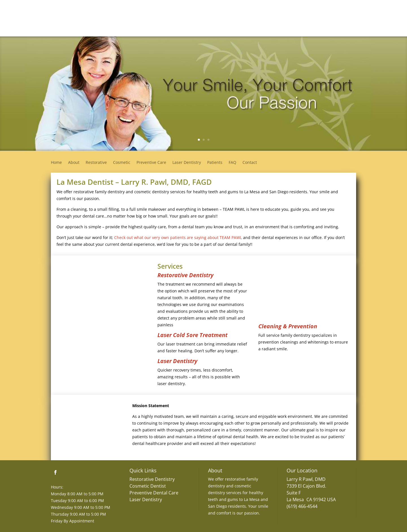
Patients (215, 163)
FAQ (232, 163)
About (74, 163)
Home (56, 163)
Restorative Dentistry (185, 275)
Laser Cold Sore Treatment (192, 335)
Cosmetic (122, 163)
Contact (250, 163)
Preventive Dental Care (154, 493)
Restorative (96, 163)
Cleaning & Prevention (288, 326)
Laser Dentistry (187, 163)
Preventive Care (151, 163)
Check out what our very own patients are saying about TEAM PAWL (178, 237)
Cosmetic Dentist (148, 486)
